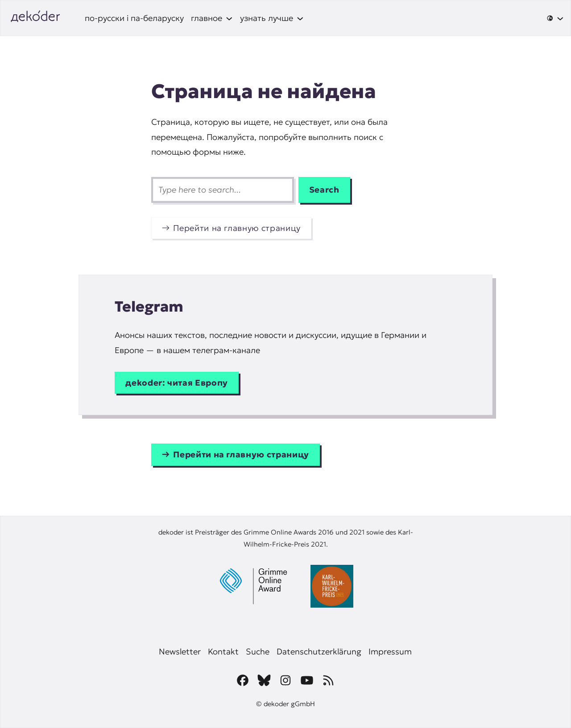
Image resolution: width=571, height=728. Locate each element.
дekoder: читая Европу (177, 383)
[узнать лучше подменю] (272, 18)
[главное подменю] (212, 18)
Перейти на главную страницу (237, 228)
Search (324, 190)
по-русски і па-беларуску (134, 18)
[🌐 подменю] (555, 18)
